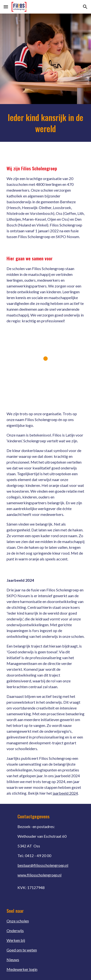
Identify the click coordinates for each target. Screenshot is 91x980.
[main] (46, 123)
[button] (6, 7)
